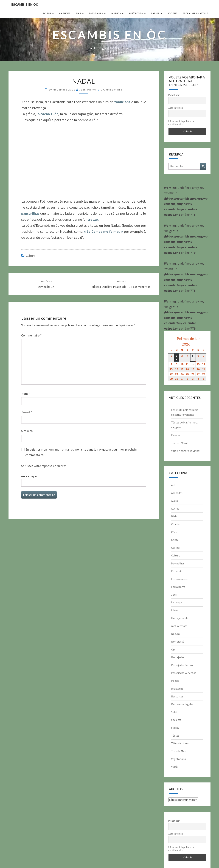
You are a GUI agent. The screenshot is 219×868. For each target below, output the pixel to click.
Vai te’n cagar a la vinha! (186, 451)
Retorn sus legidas (182, 704)
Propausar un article (195, 13)
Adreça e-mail (176, 108)
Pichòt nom (174, 95)
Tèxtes (175, 736)
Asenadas (177, 493)
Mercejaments (180, 618)
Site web (27, 431)
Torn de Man (179, 751)
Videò (174, 767)
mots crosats (179, 626)
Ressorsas (177, 696)
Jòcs (174, 595)
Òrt (173, 649)
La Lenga (116, 13)
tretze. (93, 219)
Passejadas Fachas (182, 665)
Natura (155, 13)
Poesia (175, 681)
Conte (175, 540)
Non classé (178, 641)
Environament (180, 579)
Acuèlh (47, 13)
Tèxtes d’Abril (179, 443)
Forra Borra (178, 587)
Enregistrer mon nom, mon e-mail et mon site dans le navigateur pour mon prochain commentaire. (81, 452)
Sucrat (175, 728)
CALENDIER (65, 13)
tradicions (122, 102)
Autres (175, 508)
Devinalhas (178, 563)
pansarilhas (30, 213)
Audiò (175, 501)
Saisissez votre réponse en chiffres (44, 466)
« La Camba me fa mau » (103, 231)
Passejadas (96, 13)
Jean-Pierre (88, 90)
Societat (172, 13)
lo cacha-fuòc (47, 114)
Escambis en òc (25, 4)
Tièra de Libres (180, 743)
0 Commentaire (111, 90)
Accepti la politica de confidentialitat (181, 123)
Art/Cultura (136, 13)
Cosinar (176, 548)
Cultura (31, 256)
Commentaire (31, 335)
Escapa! (176, 435)
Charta (175, 524)
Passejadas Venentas (184, 673)
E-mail (27, 412)
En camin (177, 571)
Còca (174, 532)
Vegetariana (179, 759)
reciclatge (177, 689)
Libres (175, 610)
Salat (174, 712)
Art (173, 485)
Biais (78, 13)
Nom (26, 394)
